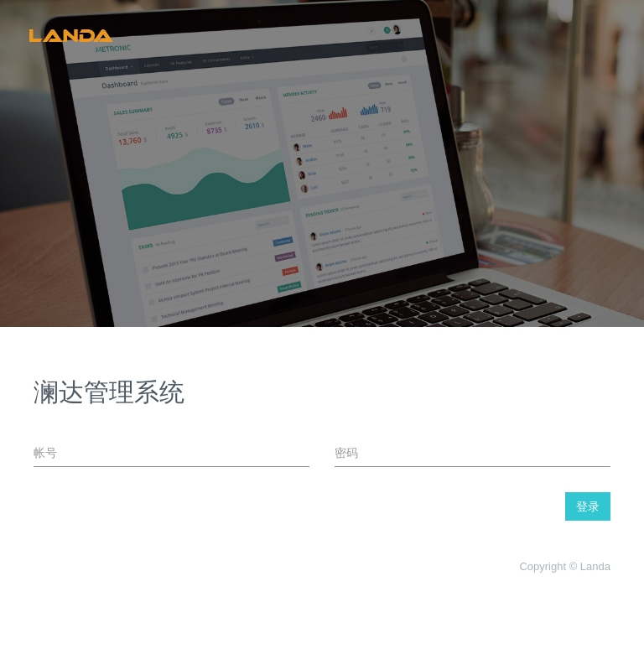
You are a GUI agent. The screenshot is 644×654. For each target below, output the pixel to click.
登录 (588, 506)
